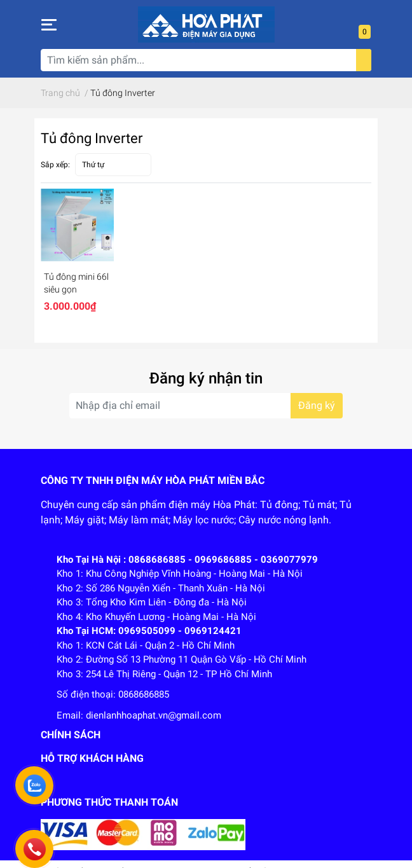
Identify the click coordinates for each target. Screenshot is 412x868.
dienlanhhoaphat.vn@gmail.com (154, 715)
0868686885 (144, 694)
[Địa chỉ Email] (206, 406)
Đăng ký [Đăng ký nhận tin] (317, 405)
